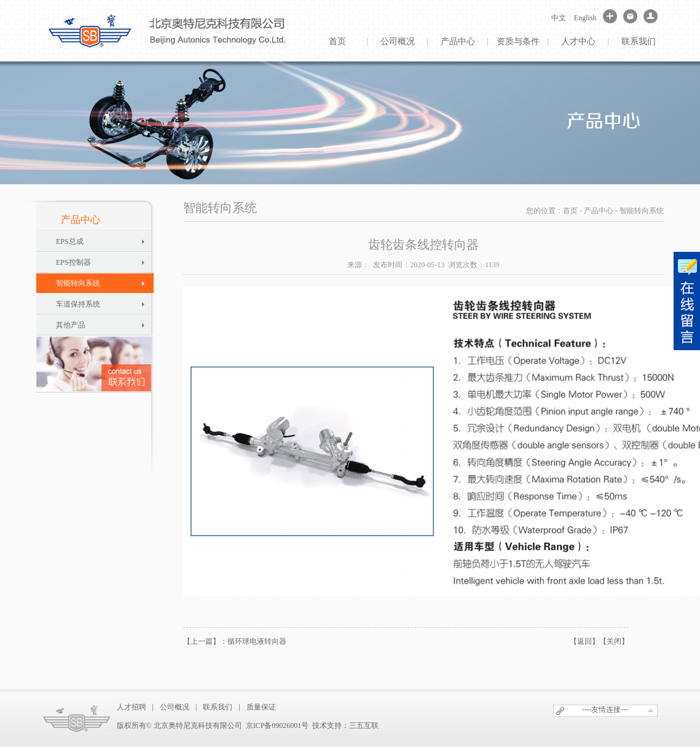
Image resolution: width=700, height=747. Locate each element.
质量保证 (261, 707)
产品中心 (458, 41)
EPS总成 (70, 241)
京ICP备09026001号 (277, 725)
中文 (559, 18)
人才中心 (578, 41)
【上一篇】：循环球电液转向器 (235, 641)
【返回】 (584, 641)
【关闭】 (614, 641)
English (585, 18)
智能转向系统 (78, 283)
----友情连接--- (605, 710)
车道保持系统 (78, 304)
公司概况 (398, 41)
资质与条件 (518, 41)
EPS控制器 (73, 262)
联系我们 (639, 41)
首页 (337, 41)
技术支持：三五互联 (345, 725)
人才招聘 (132, 707)
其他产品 (71, 325)
